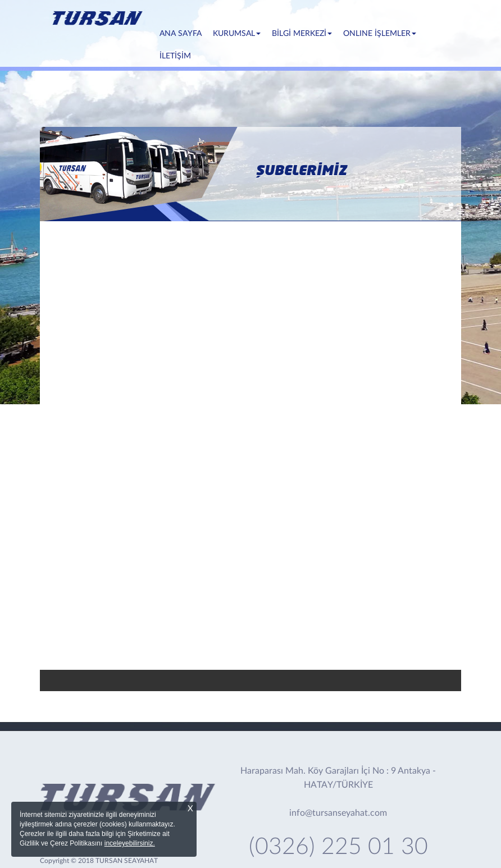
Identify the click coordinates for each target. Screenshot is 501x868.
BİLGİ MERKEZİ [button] (302, 34)
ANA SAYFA (183, 33)
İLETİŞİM (175, 56)
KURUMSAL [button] (237, 34)
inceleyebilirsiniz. (130, 843)
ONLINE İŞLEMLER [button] (380, 34)
